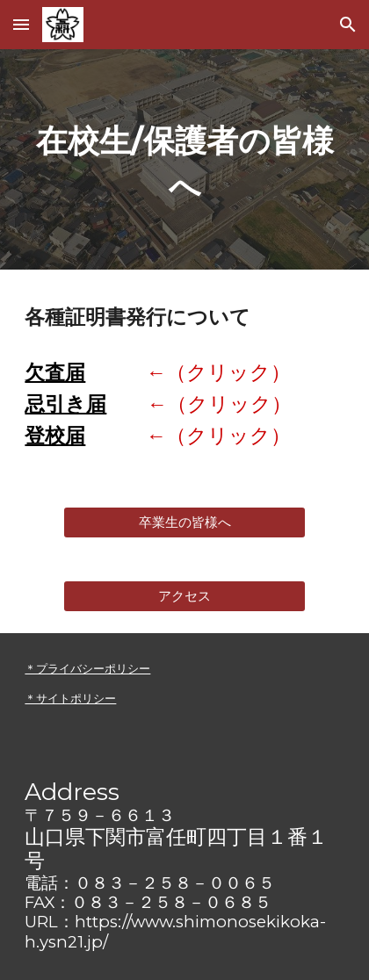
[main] (184, 159)
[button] (21, 24)
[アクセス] (185, 596)
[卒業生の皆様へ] (185, 522)
